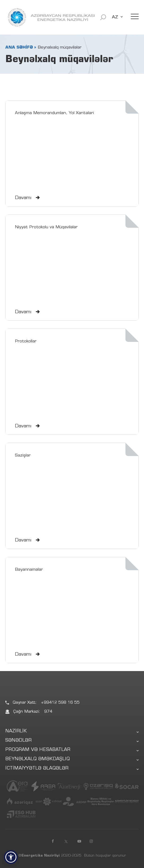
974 (48, 712)
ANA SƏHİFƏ (19, 48)
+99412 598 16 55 (60, 703)
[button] (11, 857)
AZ (115, 17)
